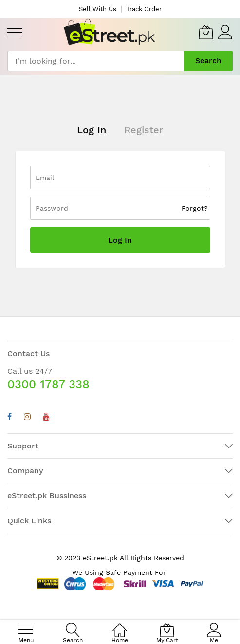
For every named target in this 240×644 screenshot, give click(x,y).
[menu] (15, 32)
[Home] (120, 625)
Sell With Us (98, 9)
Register (144, 130)
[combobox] (96, 61)
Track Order (144, 9)
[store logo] (109, 32)
